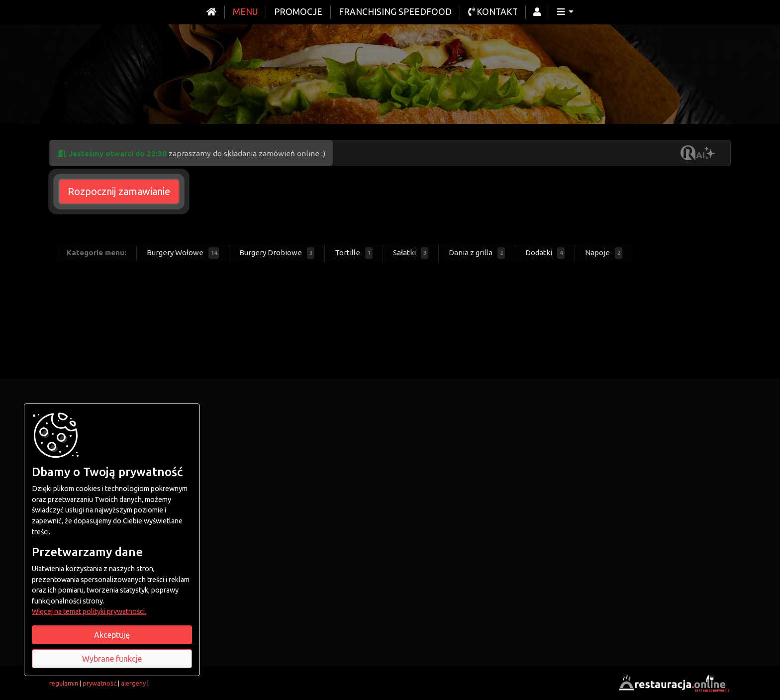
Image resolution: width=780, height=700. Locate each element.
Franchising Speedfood (395, 12)
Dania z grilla (477, 253)
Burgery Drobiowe (277, 253)
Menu (245, 12)
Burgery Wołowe (183, 253)
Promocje (298, 12)
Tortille (354, 253)
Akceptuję (112, 635)
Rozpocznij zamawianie (119, 191)
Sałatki (411, 253)
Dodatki (545, 253)
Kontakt (493, 12)
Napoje (604, 253)
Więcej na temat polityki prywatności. (89, 611)
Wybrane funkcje (112, 659)
